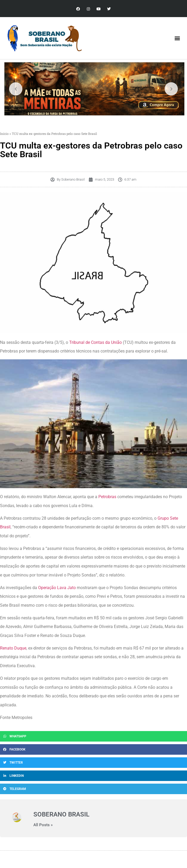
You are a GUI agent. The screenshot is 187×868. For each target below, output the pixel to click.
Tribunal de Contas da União (95, 342)
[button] (177, 38)
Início (4, 134)
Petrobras (107, 497)
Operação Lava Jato (57, 588)
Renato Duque (13, 648)
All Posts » (43, 825)
